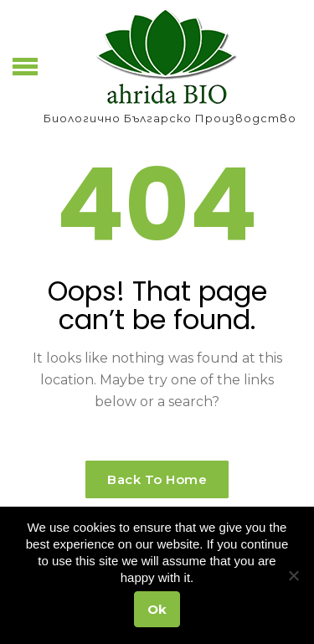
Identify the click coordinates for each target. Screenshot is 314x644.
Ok (157, 609)
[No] (293, 575)
